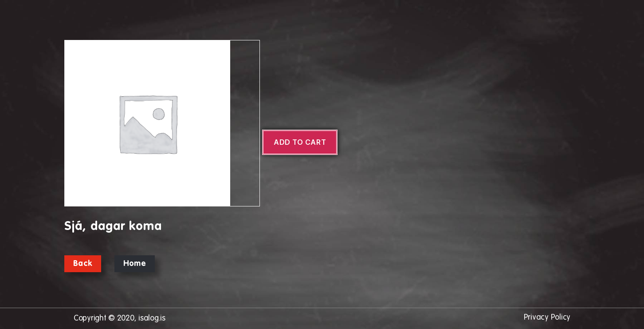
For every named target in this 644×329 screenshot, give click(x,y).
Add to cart (300, 142)
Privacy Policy (547, 317)
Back (83, 264)
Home (135, 264)
